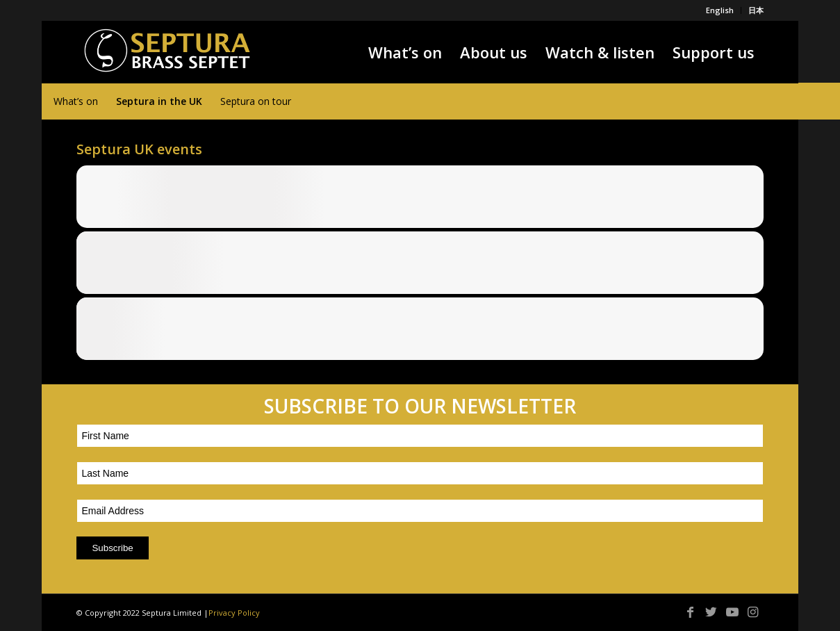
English (720, 10)
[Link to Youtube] (732, 612)
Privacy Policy (234, 613)
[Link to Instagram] (753, 612)
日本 (756, 10)
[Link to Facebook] (691, 612)
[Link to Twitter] (711, 612)
